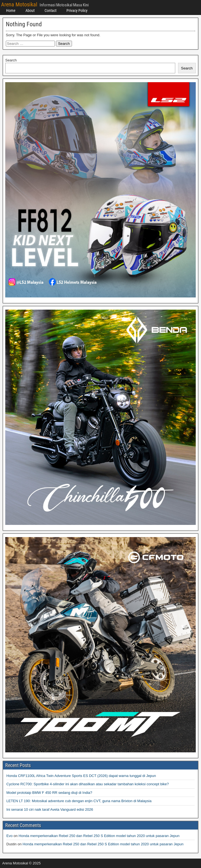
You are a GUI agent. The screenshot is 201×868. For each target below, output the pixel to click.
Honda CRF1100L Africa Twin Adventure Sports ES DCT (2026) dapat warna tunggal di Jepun (81, 776)
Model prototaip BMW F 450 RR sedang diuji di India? (49, 793)
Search (11, 60)
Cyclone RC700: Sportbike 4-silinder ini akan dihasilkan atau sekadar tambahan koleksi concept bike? (88, 784)
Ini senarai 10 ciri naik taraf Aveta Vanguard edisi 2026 (50, 809)
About (30, 11)
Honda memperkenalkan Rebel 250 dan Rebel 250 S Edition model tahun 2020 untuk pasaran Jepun (99, 836)
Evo (9, 836)
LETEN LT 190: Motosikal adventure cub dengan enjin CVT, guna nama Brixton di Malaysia (79, 801)
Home (11, 11)
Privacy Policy (77, 11)
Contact (51, 11)
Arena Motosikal (19, 4)
